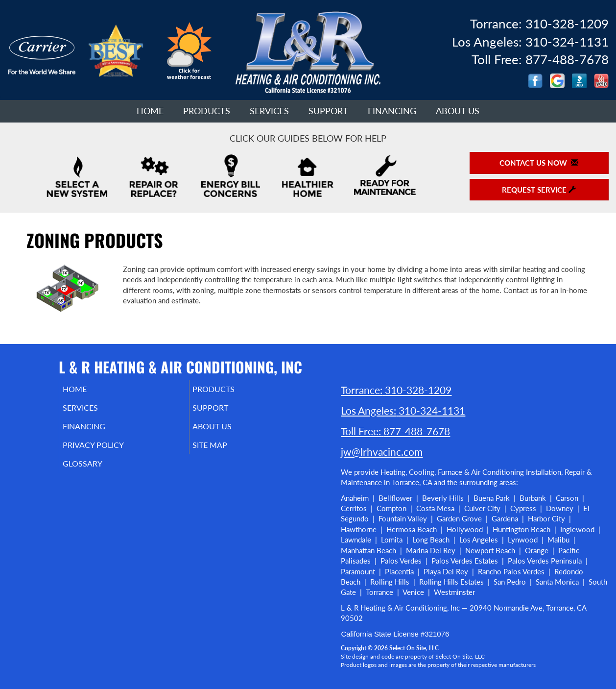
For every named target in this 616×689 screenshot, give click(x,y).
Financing (392, 111)
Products (207, 111)
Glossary (96, 472)
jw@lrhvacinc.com (382, 452)
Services (269, 111)
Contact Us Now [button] (539, 163)
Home (150, 111)
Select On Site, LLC (414, 648)
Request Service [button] (539, 190)
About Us (458, 111)
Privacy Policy (108, 452)
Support (328, 111)
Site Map (224, 452)
